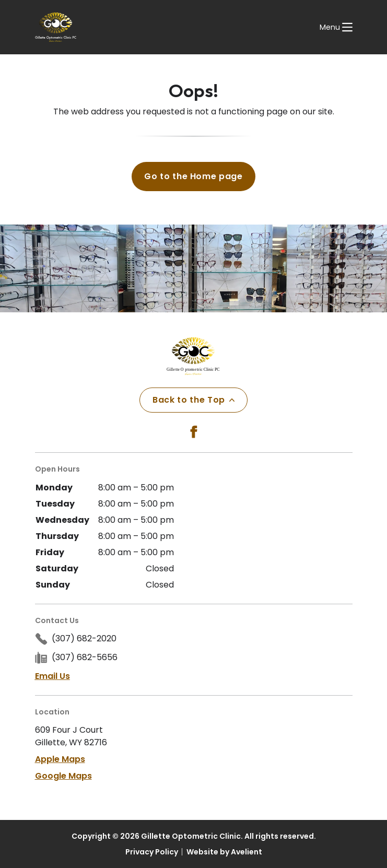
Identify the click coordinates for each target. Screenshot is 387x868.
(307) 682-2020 (84, 638)
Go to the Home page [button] (193, 176)
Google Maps (63, 776)
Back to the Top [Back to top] (194, 400)
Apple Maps (60, 759)
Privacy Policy (152, 852)
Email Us (52, 676)
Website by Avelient (224, 852)
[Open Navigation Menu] (336, 27)
